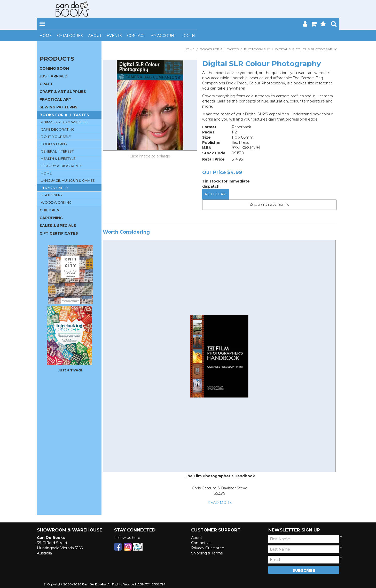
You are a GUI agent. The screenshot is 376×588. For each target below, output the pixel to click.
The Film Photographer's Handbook (220, 476)
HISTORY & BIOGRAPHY (61, 166)
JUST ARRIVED (54, 76)
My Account (163, 36)
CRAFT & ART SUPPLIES (63, 92)
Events (114, 36)
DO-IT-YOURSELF (56, 137)
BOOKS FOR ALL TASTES (219, 49)
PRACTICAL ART (56, 99)
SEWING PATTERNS (58, 107)
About (95, 36)
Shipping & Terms (207, 553)
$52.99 (220, 493)
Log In (188, 36)
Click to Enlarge (150, 156)
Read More (220, 503)
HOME (46, 173)
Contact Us (201, 543)
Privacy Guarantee (208, 548)
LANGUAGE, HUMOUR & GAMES (68, 180)
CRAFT (46, 84)
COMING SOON (54, 68)
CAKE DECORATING (58, 129)
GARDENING (51, 218)
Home (46, 36)
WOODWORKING (56, 202)
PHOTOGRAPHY (257, 49)
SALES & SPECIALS (58, 226)
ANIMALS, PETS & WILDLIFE (64, 122)
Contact (136, 36)
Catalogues (70, 36)
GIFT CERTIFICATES (59, 233)
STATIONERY (52, 195)
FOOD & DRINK (54, 144)
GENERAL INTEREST (57, 151)
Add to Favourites (272, 205)
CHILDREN (49, 210)
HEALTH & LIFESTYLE (58, 158)
